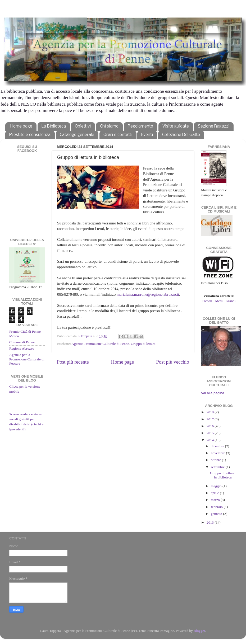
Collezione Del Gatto (181, 135)
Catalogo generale (77, 135)
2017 (211, 419)
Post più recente (73, 362)
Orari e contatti (118, 135)
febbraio (217, 507)
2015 (211, 433)
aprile (215, 493)
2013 (211, 522)
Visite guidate (176, 126)
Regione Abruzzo (22, 348)
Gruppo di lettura (143, 344)
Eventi (147, 135)
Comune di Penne (22, 342)
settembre (218, 467)
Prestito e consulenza (30, 135)
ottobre (216, 460)
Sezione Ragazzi (214, 126)
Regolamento (140, 126)
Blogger (199, 631)
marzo (216, 500)
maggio (217, 486)
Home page (21, 126)
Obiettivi (83, 126)
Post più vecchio (173, 362)
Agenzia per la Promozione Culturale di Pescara (27, 359)
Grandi (231, 301)
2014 (211, 440)
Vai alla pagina (213, 393)
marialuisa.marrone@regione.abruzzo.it (148, 294)
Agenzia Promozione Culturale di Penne (100, 344)
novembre (218, 453)
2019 (211, 412)
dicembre (218, 446)
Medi (219, 301)
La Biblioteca (54, 126)
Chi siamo (109, 126)
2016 (211, 426)
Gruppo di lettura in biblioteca (222, 475)
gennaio (217, 514)
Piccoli (207, 301)
